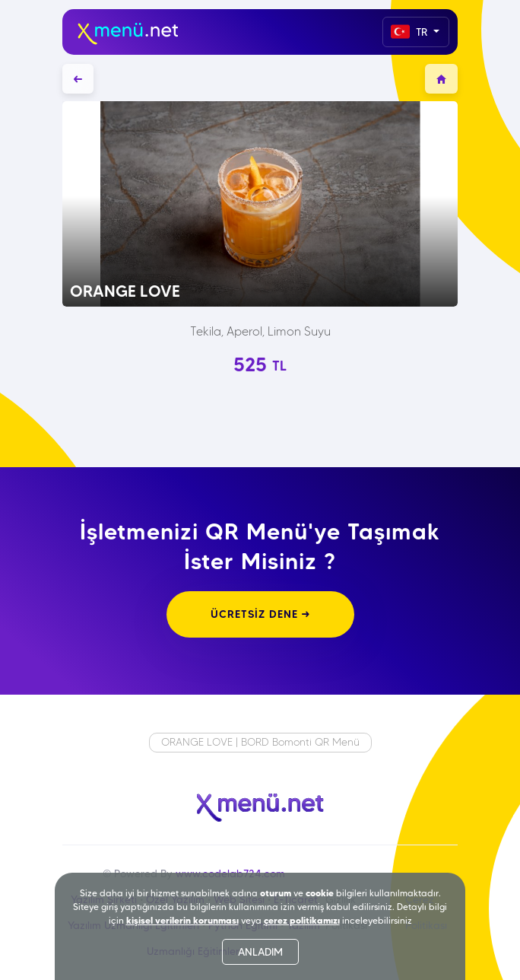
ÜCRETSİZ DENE (260, 614)
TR (411, 32)
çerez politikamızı (302, 920)
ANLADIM (260, 952)
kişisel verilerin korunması (182, 920)
